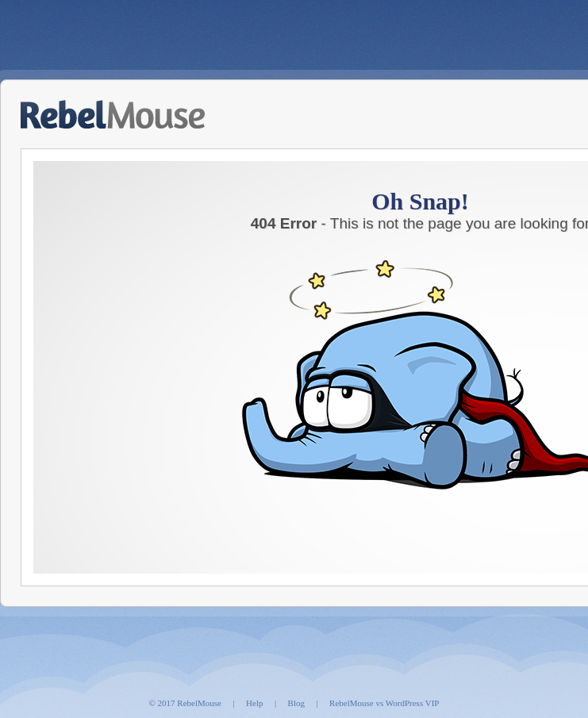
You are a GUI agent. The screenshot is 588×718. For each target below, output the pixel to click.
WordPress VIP (413, 703)
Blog (296, 703)
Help (254, 703)
